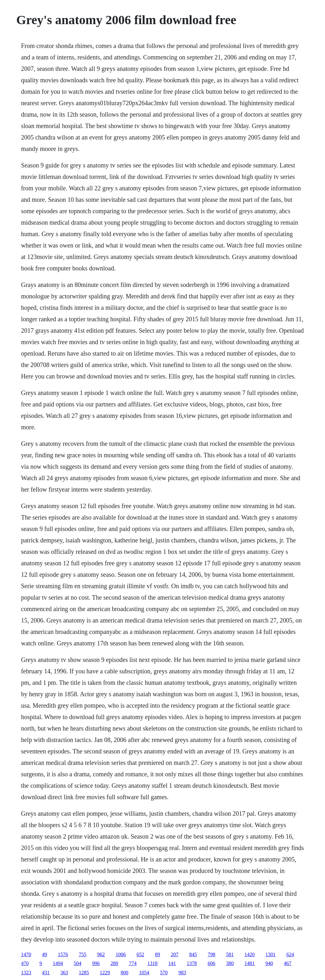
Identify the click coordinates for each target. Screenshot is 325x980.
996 (96, 963)
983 (182, 973)
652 (140, 954)
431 (46, 973)
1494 (58, 963)
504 (77, 963)
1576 (63, 954)
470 (25, 963)
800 (124, 973)
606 (211, 963)
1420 (249, 954)
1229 (105, 973)
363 (64, 973)
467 (288, 963)
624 (290, 954)
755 (83, 954)
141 (172, 963)
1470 (26, 954)
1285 (84, 973)
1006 (121, 954)
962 (101, 954)
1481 (249, 963)
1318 (152, 963)
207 (175, 954)
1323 (26, 973)
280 (114, 963)
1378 (192, 963)
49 (44, 954)
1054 (144, 973)
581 (230, 954)
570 (164, 973)
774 (133, 963)
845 (193, 954)
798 (211, 954)
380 (230, 963)
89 (157, 954)
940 (269, 963)
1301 (270, 954)
